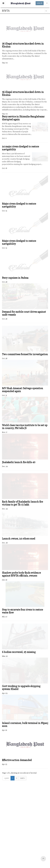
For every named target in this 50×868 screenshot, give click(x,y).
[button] (3, 3)
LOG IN (40, 3)
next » (23, 778)
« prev (7, 778)
